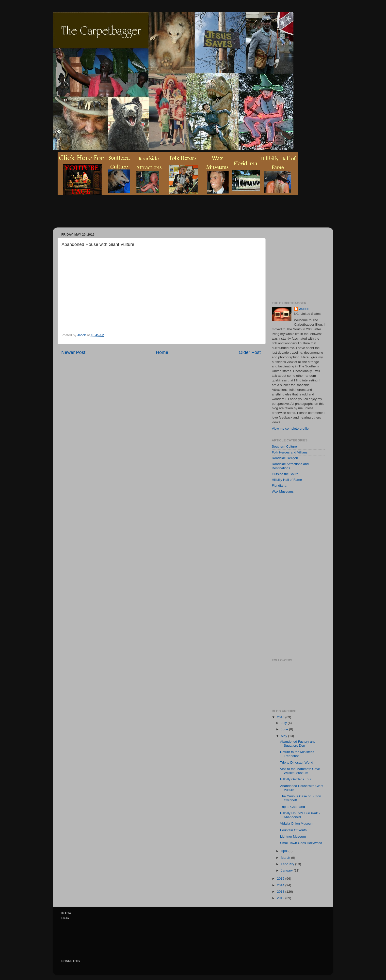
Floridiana (279, 486)
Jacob (304, 309)
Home (162, 352)
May (284, 736)
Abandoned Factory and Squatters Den (298, 744)
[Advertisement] (147, 215)
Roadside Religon (285, 458)
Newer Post (73, 352)
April (285, 851)
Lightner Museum (293, 837)
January (287, 870)
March (286, 858)
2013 (281, 892)
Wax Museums (283, 491)
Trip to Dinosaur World (297, 762)
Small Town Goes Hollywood (301, 843)
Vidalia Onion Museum (297, 823)
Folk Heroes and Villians (290, 452)
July (284, 723)
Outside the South (285, 474)
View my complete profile (290, 429)
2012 (281, 898)
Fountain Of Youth (293, 830)
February (288, 864)
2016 (281, 717)
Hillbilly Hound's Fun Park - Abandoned (300, 815)
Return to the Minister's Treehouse (297, 754)
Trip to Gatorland (293, 807)
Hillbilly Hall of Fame (287, 480)
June (285, 729)
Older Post (250, 352)
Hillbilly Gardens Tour (296, 779)
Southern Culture (284, 446)
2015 (281, 879)
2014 (281, 885)
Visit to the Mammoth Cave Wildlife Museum (300, 771)
